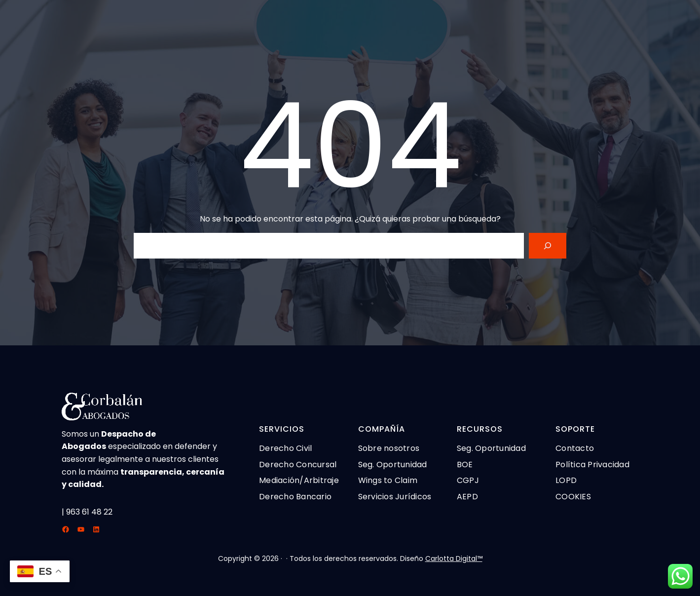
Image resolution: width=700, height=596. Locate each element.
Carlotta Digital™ (454, 559)
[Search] (548, 246)
